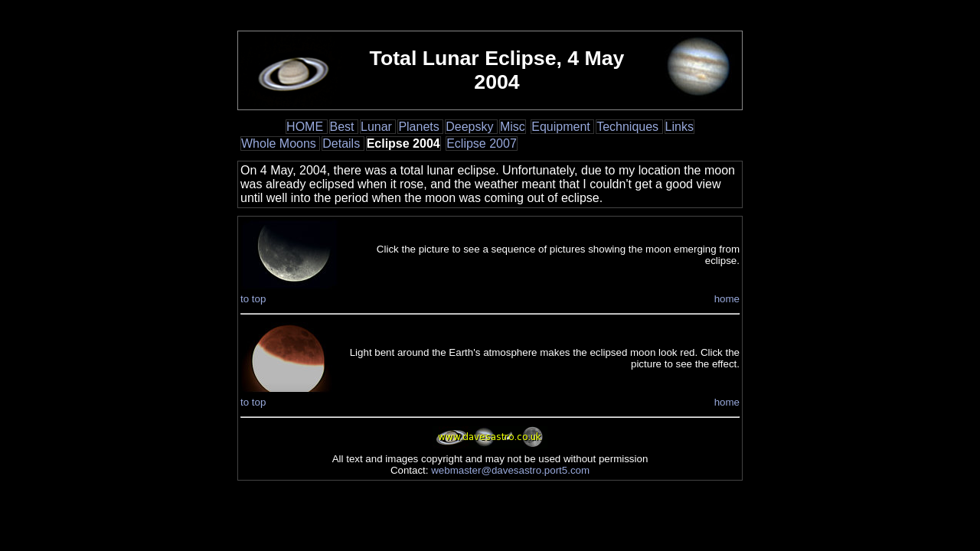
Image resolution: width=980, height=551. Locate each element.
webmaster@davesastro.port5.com (510, 470)
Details (343, 143)
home (727, 299)
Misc (513, 127)
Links (679, 127)
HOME (306, 127)
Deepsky (471, 127)
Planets (420, 127)
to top (253, 299)
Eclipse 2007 (482, 143)
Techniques (629, 127)
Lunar (378, 127)
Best (344, 127)
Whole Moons (280, 143)
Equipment (562, 127)
